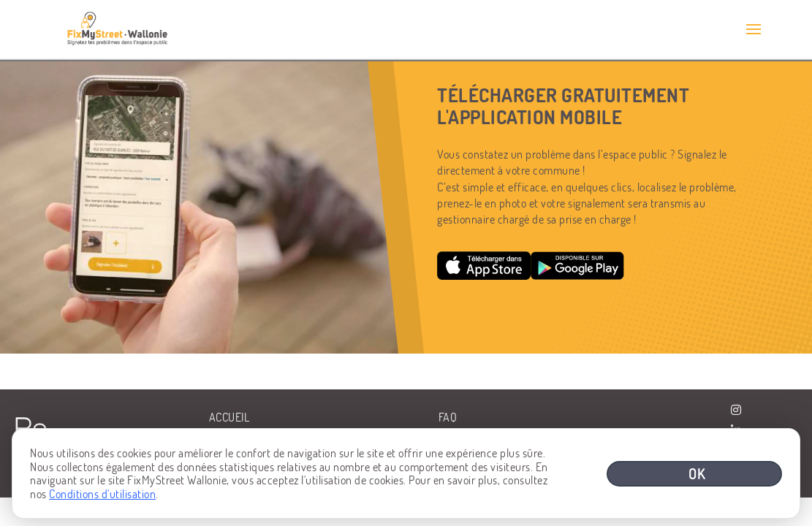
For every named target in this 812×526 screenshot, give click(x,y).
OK (697, 473)
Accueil (229, 417)
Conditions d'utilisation (102, 493)
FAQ (448, 417)
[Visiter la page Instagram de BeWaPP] (736, 410)
